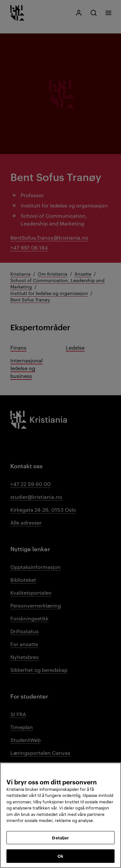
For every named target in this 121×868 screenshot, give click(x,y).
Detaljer (60, 837)
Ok (60, 856)
